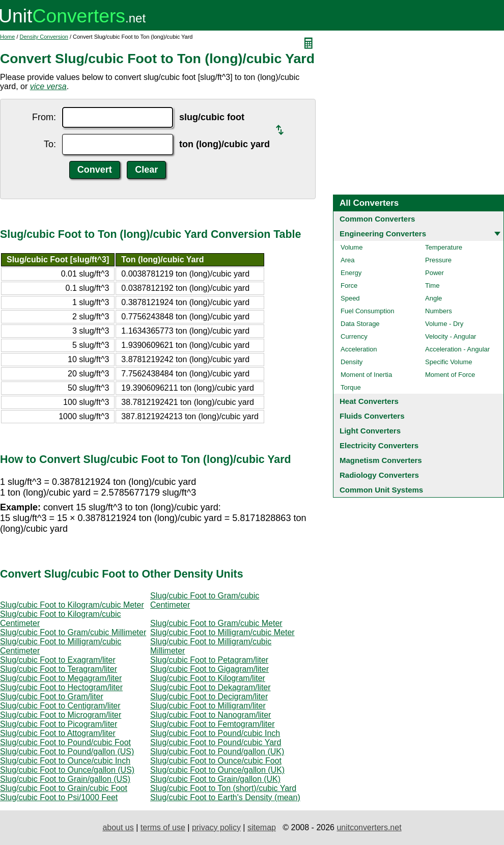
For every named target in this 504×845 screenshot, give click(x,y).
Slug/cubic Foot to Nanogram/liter (211, 715)
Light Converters (370, 431)
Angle (433, 298)
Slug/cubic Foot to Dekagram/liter (211, 687)
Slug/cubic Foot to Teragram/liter (59, 669)
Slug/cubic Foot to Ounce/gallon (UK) (217, 770)
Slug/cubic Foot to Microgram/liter (61, 715)
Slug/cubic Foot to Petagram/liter (209, 660)
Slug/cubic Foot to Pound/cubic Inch (215, 733)
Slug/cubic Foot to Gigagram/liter (209, 669)
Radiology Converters (379, 475)
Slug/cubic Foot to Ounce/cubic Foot (216, 761)
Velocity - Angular (451, 336)
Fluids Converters (372, 416)
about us (118, 827)
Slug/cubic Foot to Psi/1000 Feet (59, 797)
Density (352, 362)
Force (349, 285)
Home (7, 37)
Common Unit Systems (381, 490)
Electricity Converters (379, 445)
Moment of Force (450, 375)
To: (50, 144)
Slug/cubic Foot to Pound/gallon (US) (67, 752)
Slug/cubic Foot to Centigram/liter (60, 706)
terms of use (163, 827)
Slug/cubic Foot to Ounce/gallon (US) (67, 770)
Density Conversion (44, 37)
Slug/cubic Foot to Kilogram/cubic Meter (72, 605)
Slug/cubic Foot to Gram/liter (52, 697)
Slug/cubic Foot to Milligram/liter (208, 706)
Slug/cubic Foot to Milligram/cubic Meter (222, 632)
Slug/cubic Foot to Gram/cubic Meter (216, 623)
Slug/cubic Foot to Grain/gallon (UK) (215, 779)
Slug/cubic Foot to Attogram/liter (58, 733)
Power (435, 273)
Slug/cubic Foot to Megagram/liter (61, 678)
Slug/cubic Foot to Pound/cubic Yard (216, 742)
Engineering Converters (383, 234)
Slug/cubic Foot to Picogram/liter (59, 724)
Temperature (444, 247)
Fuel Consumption (368, 311)
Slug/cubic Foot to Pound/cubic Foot (65, 742)
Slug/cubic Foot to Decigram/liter (209, 697)
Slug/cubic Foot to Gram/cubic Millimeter (73, 632)
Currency (354, 336)
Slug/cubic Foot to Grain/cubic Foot (64, 788)
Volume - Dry (444, 324)
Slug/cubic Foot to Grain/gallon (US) (65, 779)
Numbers (439, 311)
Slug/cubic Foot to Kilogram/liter (208, 678)
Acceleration (359, 349)
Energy (351, 273)
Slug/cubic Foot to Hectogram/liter (61, 687)
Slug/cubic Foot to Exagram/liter (58, 660)
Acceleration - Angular (457, 349)
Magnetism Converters (381, 460)
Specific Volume (449, 362)
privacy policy (216, 827)
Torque (351, 387)
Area (347, 260)
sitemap (262, 827)
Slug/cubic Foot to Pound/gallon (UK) (217, 752)
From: (44, 117)
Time (432, 285)
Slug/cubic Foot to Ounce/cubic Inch (65, 761)
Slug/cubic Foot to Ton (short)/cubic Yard (223, 788)
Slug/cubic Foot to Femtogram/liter (213, 724)
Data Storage (360, 324)
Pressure (438, 260)
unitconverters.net (369, 827)
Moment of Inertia (366, 375)
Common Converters (377, 219)
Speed (350, 298)
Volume (352, 247)
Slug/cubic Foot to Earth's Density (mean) (225, 797)
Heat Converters (369, 401)
